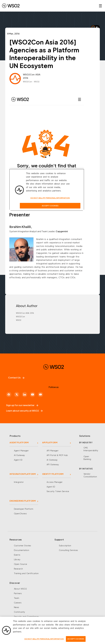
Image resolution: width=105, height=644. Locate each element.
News (17, 607)
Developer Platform (24, 509)
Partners (18, 593)
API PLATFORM (50, 442)
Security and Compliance (26, 616)
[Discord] (40, 394)
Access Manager (55, 482)
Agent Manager (21, 451)
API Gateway (53, 464)
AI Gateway (19, 455)
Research (18, 569)
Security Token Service (58, 491)
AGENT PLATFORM (19, 442)
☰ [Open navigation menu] (100, 6)
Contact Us (16, 378)
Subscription (65, 545)
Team (17, 598)
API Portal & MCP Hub (57, 455)
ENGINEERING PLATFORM (23, 501)
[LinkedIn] (25, 394)
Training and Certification (26, 573)
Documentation (22, 550)
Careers (18, 603)
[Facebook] (9, 394)
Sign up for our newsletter (22, 405)
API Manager (52, 451)
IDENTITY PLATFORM (53, 474)
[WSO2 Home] (11, 6)
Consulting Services (68, 550)
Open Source (21, 564)
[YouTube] (33, 394)
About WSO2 (20, 589)
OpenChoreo (20, 513)
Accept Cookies (76, 639)
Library (17, 559)
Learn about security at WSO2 (24, 411)
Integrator (19, 482)
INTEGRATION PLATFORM (23, 474)
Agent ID (18, 460)
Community (19, 612)
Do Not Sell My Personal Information (44, 639)
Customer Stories (22, 545)
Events (17, 555)
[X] (17, 394)
